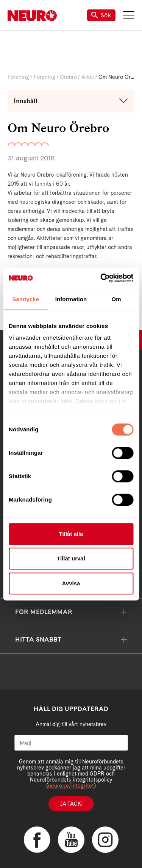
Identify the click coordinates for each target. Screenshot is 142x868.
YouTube (71, 840)
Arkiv (88, 77)
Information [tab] (71, 299)
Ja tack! (71, 804)
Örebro (68, 77)
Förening (18, 77)
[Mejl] (71, 743)
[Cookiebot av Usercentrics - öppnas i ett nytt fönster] (101, 278)
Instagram (105, 840)
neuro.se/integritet (71, 786)
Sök (101, 15)
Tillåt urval (71, 558)
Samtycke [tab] (26, 299)
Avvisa (71, 583)
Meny (129, 15)
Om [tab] (116, 299)
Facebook (37, 840)
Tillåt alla (71, 534)
